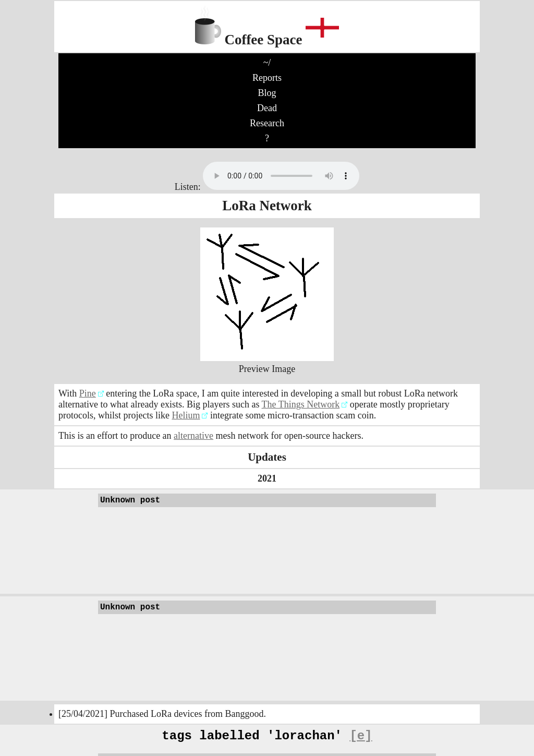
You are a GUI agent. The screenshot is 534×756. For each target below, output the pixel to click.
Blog (267, 93)
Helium (186, 415)
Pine (88, 393)
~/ (267, 63)
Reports (267, 78)
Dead (267, 108)
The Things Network (301, 404)
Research (267, 123)
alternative (193, 436)
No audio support (281, 176)
